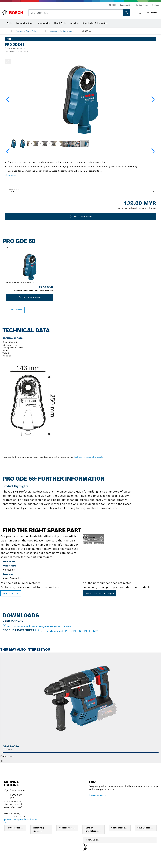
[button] (153, 100)
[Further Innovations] (99, 832)
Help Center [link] (144, 828)
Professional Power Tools (26, 31)
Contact (155, 5)
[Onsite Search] (126, 13)
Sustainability (126, 5)
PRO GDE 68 (86, 31)
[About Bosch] (127, 828)
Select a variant (13, 190)
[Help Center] (152, 828)
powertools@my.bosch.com (21, 820)
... (43, 31)
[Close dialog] (8, 62)
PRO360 (112, 5)
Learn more (96, 795)
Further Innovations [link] (91, 829)
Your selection (15, 310)
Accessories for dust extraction (62, 31)
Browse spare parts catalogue (99, 593)
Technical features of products (89, 457)
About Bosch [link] (118, 828)
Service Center (142, 5)
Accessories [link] (65, 828)
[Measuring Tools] (40, 832)
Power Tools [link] (14, 828)
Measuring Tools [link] (38, 829)
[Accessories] (73, 828)
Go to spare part (11, 593)
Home (7, 31)
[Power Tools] (22, 828)
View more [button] (11, 175)
